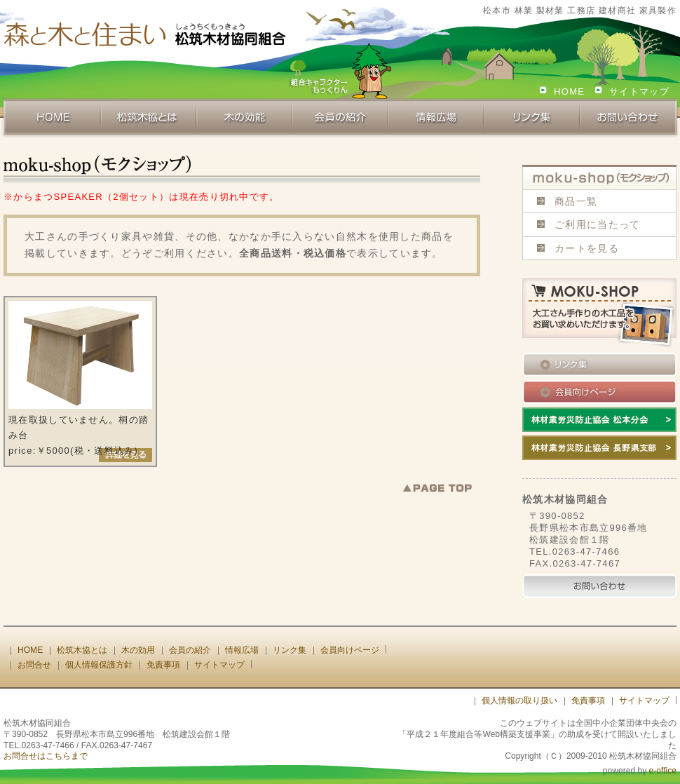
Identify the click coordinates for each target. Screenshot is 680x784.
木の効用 (138, 650)
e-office (663, 771)
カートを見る (587, 248)
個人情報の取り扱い (519, 701)
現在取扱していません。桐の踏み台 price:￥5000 (80, 378)
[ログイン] (448, 701)
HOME (569, 92)
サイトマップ (639, 92)
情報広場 (242, 650)
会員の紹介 (190, 650)
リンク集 (290, 650)
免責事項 (163, 665)
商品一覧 (576, 201)
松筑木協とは (82, 650)
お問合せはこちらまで (46, 756)
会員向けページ (350, 650)
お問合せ (34, 665)
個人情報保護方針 (99, 665)
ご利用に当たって (597, 224)
